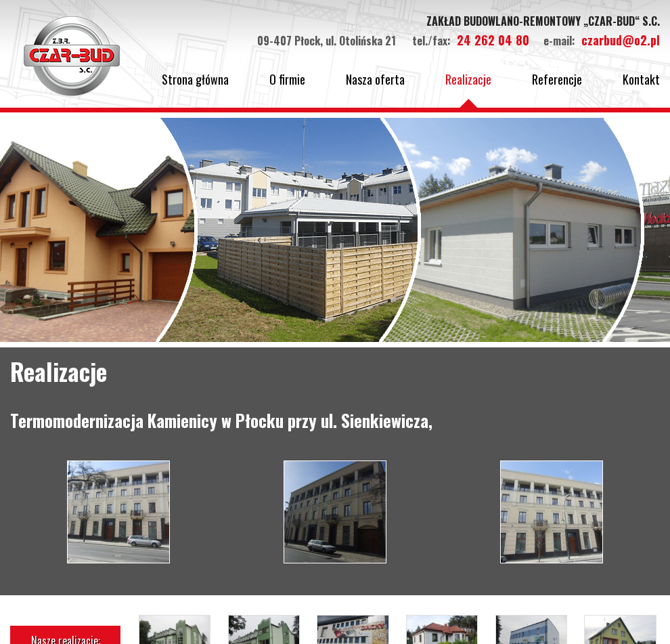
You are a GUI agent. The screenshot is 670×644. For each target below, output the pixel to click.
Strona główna (195, 80)
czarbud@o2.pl (621, 40)
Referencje (557, 80)
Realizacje (468, 80)
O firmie (287, 80)
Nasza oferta (375, 80)
